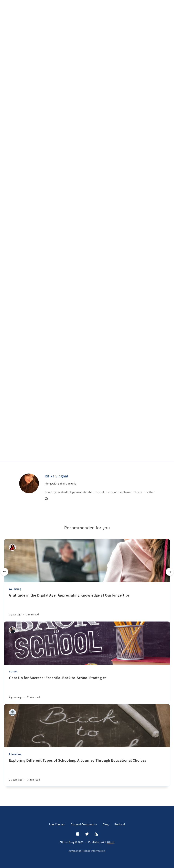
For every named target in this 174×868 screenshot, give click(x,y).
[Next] (170, 572)
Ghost (111, 842)
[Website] (46, 499)
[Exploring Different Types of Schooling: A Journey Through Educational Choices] (87, 772)
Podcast (120, 824)
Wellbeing (15, 589)
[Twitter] (87, 834)
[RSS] (96, 834)
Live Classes (57, 824)
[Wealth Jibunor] (12, 547)
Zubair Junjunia (67, 484)
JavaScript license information (87, 851)
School (13, 671)
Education (15, 754)
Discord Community (84, 824)
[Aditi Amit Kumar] (12, 712)
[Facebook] (78, 834)
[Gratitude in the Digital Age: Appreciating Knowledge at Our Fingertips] (87, 607)
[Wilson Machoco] (12, 630)
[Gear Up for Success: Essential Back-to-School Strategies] (87, 689)
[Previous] (4, 572)
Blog (106, 824)
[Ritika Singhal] (29, 483)
